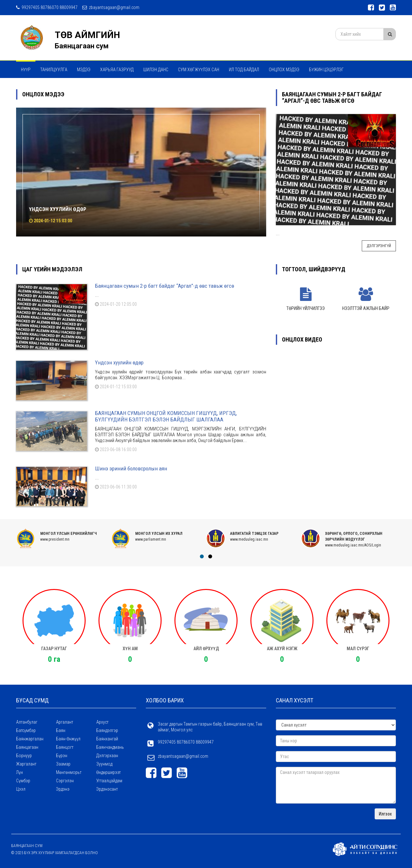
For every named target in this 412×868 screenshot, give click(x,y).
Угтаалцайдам (109, 781)
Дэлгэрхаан (107, 756)
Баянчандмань (110, 747)
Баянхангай (107, 739)
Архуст (102, 722)
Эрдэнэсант (107, 789)
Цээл (21, 789)
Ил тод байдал (244, 70)
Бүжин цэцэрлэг (326, 70)
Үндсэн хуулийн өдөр (58, 209)
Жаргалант (26, 764)
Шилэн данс (156, 70)
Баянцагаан (27, 747)
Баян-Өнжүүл (68, 739)
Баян (61, 730)
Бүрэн (62, 756)
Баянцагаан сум (82, 46)
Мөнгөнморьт (69, 772)
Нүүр (26, 70)
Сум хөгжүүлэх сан (199, 70)
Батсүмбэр (26, 730)
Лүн (19, 772)
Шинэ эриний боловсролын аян (131, 468)
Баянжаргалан (30, 739)
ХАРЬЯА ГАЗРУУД (117, 70)
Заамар (63, 764)
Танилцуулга (54, 70)
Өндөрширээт (108, 772)
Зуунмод (104, 764)
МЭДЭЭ (84, 70)
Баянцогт (65, 747)
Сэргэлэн (65, 781)
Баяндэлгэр (107, 730)
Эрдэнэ (63, 789)
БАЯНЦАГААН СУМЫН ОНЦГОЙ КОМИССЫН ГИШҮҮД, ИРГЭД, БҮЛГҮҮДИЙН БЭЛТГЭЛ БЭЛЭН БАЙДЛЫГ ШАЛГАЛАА (166, 416)
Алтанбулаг (27, 722)
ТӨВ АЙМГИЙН (87, 35)
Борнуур (24, 756)
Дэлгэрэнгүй (379, 246)
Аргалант (65, 722)
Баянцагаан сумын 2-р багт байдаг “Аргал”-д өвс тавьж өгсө (164, 286)
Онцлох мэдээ (284, 70)
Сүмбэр (23, 781)
